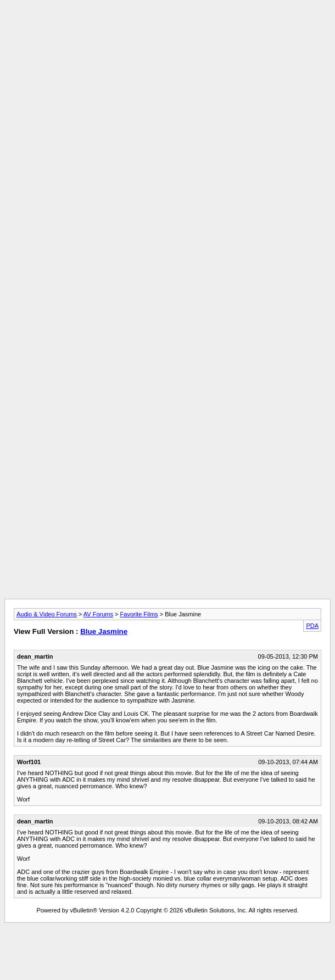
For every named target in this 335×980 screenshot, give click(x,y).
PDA (312, 626)
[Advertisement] (165, 135)
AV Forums (98, 614)
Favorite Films (139, 614)
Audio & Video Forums (47, 614)
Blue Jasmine (104, 631)
